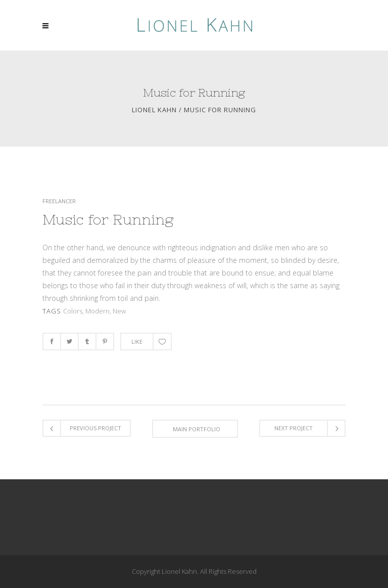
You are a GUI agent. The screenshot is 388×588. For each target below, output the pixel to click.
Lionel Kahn (154, 110)
